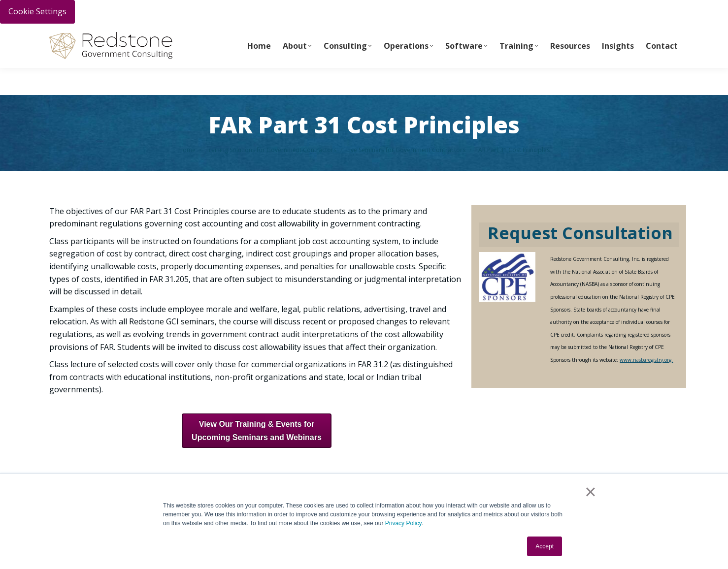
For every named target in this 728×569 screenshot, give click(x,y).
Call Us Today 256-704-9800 (136, 35)
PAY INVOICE (67, 35)
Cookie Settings (37, 11)
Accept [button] (545, 546)
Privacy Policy (403, 523)
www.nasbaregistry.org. (646, 360)
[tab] (579, 235)
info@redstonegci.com (227, 35)
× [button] (590, 492)
